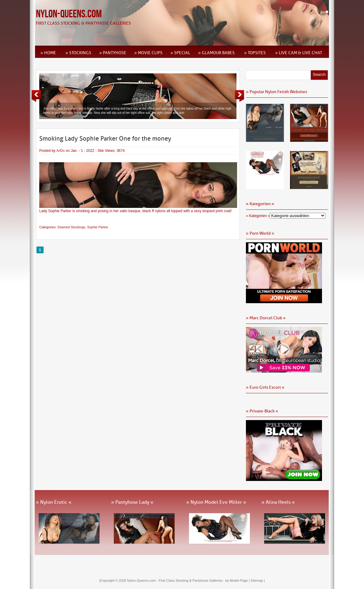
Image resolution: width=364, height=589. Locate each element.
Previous (36, 96)
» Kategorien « (258, 216)
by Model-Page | (238, 580)
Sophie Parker (98, 227)
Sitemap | (258, 580)
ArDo (60, 151)
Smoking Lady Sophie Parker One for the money (105, 138)
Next (240, 96)
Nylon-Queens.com (69, 14)
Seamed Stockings (71, 227)
